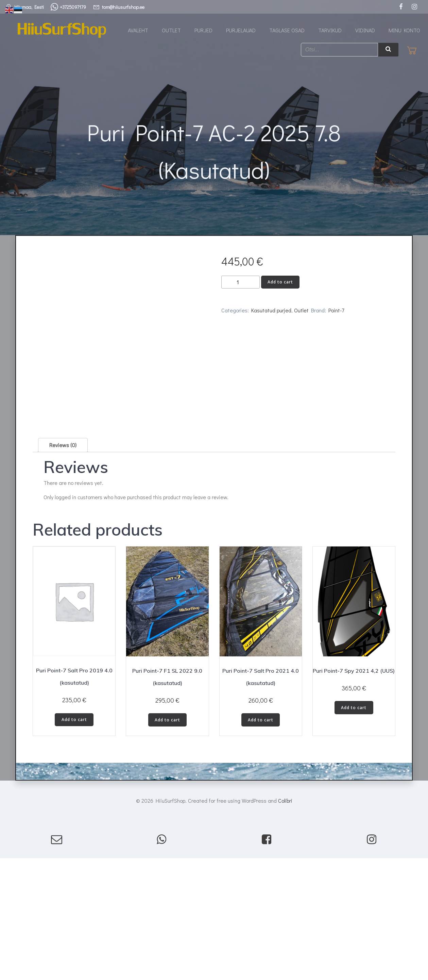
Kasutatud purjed (271, 315)
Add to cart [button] (74, 805)
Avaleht (138, 30)
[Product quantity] (241, 287)
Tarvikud (330, 30)
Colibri (285, 886)
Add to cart (280, 287)
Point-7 (336, 315)
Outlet (171, 30)
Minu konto (404, 30)
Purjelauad (241, 30)
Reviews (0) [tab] (63, 530)
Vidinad (365, 30)
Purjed (203, 30)
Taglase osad (287, 30)
